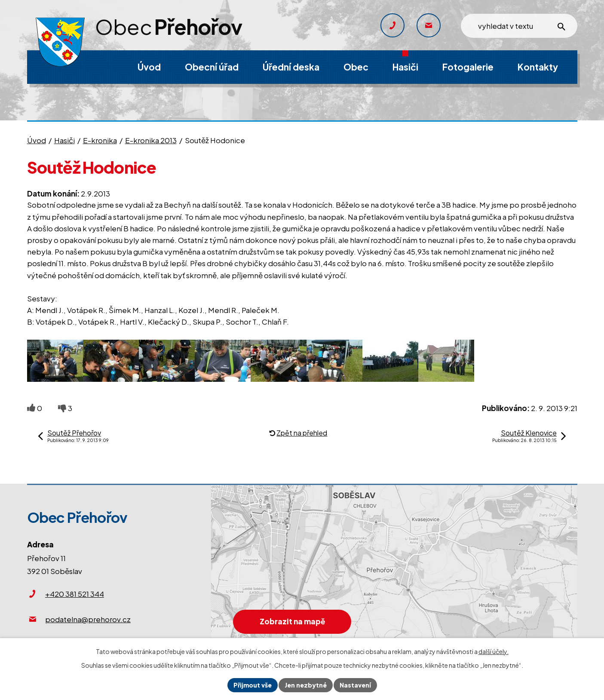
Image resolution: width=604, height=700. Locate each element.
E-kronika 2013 (151, 140)
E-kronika (100, 140)
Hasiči (64, 140)
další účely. (494, 651)
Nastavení (355, 685)
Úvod (37, 140)
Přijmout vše (253, 685)
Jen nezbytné (306, 685)
